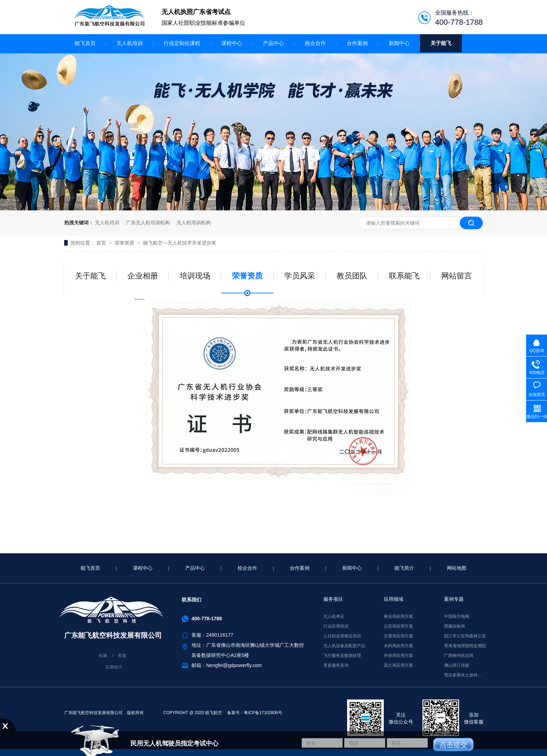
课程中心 (232, 43)
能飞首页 (85, 43)
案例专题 (454, 599)
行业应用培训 (336, 626)
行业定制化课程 (182, 43)
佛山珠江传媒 (457, 665)
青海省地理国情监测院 (465, 646)
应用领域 (394, 599)
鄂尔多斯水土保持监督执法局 (471, 675)
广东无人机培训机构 (148, 223)
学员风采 (300, 276)
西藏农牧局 (455, 626)
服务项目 (333, 599)
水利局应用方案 (398, 646)
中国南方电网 (457, 616)
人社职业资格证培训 (342, 636)
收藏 (103, 656)
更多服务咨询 (336, 665)
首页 (102, 243)
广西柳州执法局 (459, 656)
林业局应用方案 (398, 616)
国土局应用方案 (398, 665)
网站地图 (457, 568)
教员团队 (352, 276)
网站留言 (457, 276)
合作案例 (357, 43)
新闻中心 (399, 43)
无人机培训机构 (194, 223)
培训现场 (195, 276)
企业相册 (143, 276)
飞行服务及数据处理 (342, 656)
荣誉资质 (125, 243)
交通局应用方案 (398, 636)
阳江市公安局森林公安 (465, 636)
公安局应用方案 (398, 626)
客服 (122, 656)
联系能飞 (404, 276)
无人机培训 (130, 43)
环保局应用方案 (398, 656)
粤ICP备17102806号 (263, 713)
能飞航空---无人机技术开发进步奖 (180, 243)
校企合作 (315, 43)
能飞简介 (404, 568)
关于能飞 (441, 43)
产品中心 (273, 43)
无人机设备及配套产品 (344, 646)
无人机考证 (334, 616)
